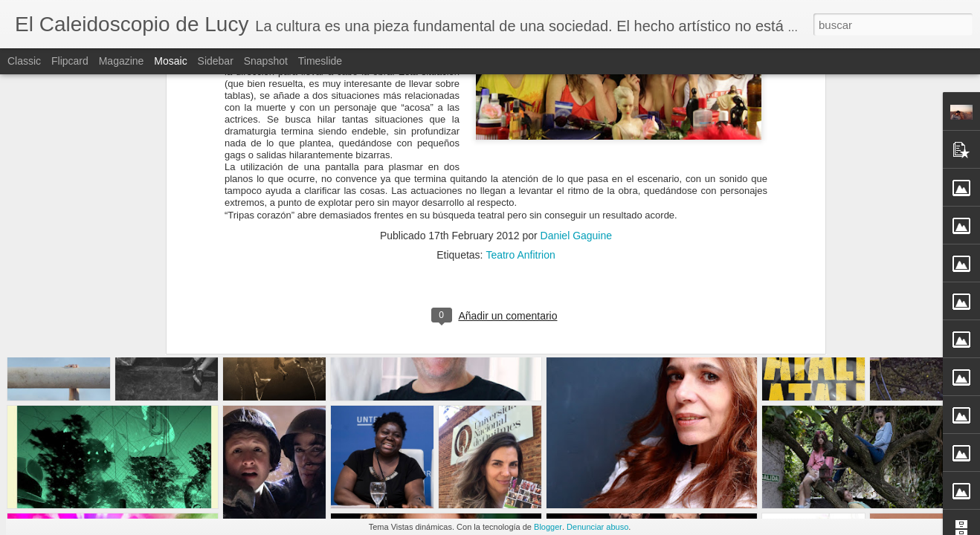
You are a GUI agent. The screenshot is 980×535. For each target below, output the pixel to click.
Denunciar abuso (597, 527)
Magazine (122, 61)
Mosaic (170, 61)
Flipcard (70, 61)
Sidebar (216, 61)
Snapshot (266, 61)
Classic (24, 61)
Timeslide (320, 61)
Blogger (548, 527)
